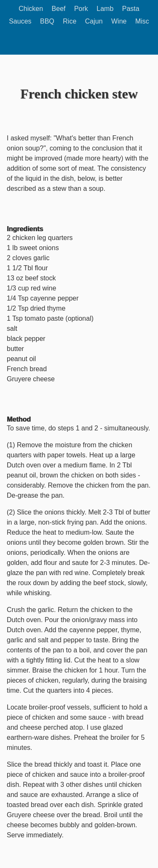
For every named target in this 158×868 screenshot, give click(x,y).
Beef (59, 9)
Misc (142, 21)
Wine (119, 21)
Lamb (105, 9)
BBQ (47, 21)
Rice (70, 21)
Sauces (20, 21)
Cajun (94, 21)
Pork (81, 9)
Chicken (31, 9)
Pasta (131, 9)
